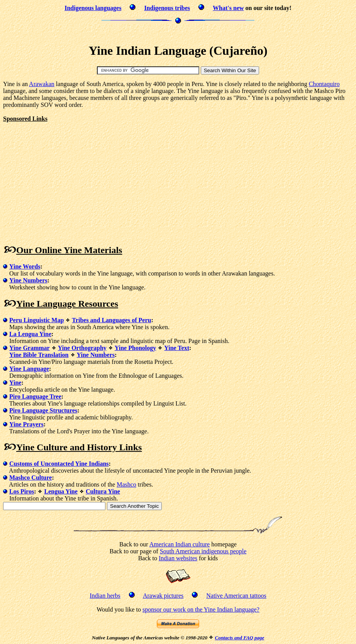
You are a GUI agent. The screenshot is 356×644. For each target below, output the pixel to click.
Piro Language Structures (43, 410)
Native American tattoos (236, 596)
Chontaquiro (324, 84)
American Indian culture (180, 544)
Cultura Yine (103, 491)
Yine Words (25, 266)
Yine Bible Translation (39, 355)
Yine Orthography (82, 348)
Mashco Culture (31, 478)
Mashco (126, 484)
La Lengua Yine (30, 334)
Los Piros (22, 491)
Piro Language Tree (35, 396)
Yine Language (29, 369)
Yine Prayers (26, 424)
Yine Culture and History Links (79, 447)
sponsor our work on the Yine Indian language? (201, 609)
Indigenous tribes (167, 8)
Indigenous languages (93, 8)
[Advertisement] (178, 33)
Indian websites (178, 558)
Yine (15, 383)
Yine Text (177, 348)
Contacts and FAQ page (239, 638)
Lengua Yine (61, 491)
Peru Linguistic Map (36, 320)
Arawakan (42, 84)
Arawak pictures (163, 596)
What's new (228, 8)
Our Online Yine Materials (69, 250)
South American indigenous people (203, 551)
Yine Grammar (30, 348)
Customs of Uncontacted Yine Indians (59, 464)
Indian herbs (105, 596)
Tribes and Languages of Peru (111, 320)
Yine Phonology (135, 348)
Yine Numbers (28, 280)
